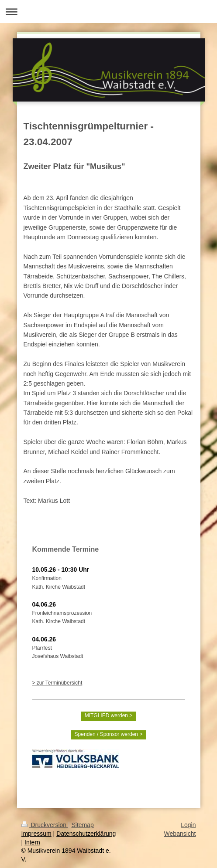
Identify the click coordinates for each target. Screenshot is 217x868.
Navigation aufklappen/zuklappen (108, 12)
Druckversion (45, 825)
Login (188, 825)
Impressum (36, 834)
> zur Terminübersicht (57, 683)
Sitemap (83, 825)
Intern (32, 842)
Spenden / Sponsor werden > (109, 734)
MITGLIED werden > (109, 715)
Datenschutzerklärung (86, 834)
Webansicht (180, 834)
